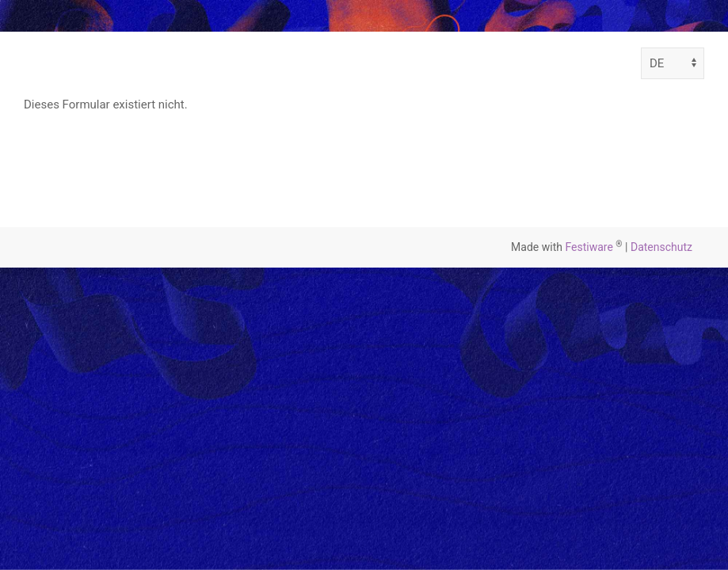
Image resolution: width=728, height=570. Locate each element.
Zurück (72, 161)
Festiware (589, 247)
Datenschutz (661, 247)
